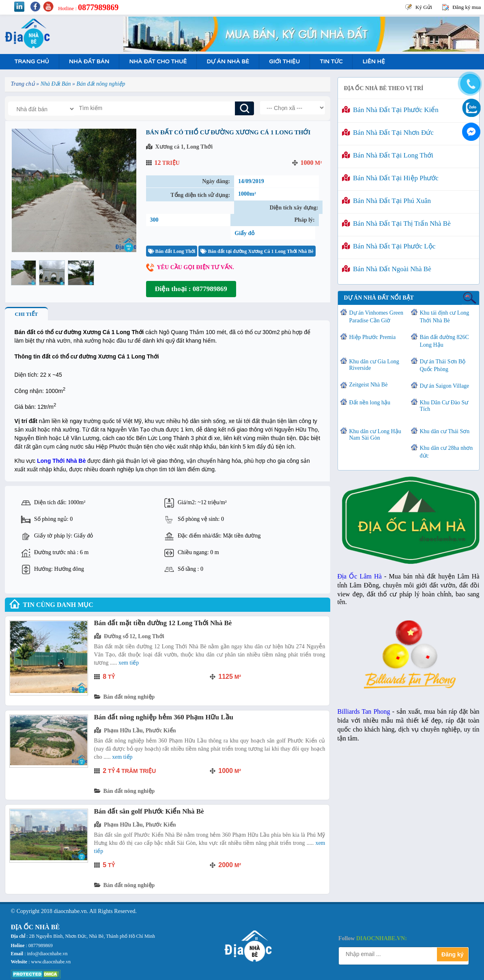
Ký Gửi (424, 7)
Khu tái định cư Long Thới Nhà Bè (445, 317)
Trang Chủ (32, 62)
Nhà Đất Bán (89, 62)
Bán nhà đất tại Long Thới (388, 155)
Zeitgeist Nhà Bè (369, 385)
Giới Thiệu (284, 62)
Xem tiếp (129, 663)
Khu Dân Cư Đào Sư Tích (444, 406)
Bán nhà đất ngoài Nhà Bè (387, 269)
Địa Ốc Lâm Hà (360, 576)
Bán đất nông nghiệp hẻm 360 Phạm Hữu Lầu (164, 717)
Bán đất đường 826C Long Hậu (444, 341)
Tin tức (331, 62)
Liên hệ (373, 62)
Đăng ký (452, 954)
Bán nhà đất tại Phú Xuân (387, 201)
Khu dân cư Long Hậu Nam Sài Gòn (375, 435)
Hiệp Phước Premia (373, 337)
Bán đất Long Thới (172, 251)
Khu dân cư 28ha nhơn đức (446, 452)
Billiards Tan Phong (364, 711)
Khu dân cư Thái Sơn (445, 431)
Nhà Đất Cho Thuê (158, 62)
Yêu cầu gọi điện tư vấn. (196, 267)
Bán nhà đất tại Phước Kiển (390, 110)
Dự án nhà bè (228, 62)
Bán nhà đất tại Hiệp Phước (390, 178)
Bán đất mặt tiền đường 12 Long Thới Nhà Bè (163, 623)
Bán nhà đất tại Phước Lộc (389, 246)
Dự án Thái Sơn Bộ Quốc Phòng (443, 365)
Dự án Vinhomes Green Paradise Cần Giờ (376, 317)
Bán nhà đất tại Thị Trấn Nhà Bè (396, 223)
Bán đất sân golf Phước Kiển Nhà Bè (149, 811)
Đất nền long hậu (370, 403)
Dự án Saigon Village (445, 386)
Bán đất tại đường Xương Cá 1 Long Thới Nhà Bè (257, 251)
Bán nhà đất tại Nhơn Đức (388, 133)
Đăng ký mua (467, 7)
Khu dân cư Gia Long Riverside (374, 365)
